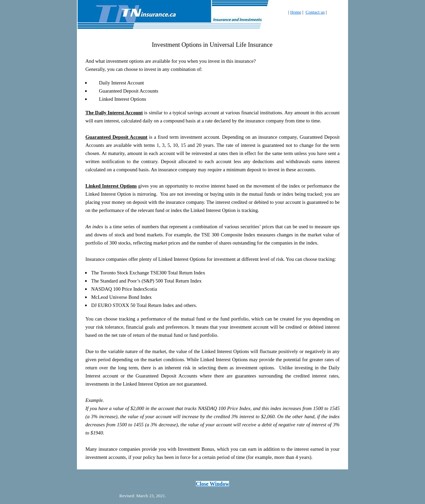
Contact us (315, 12)
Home (296, 12)
